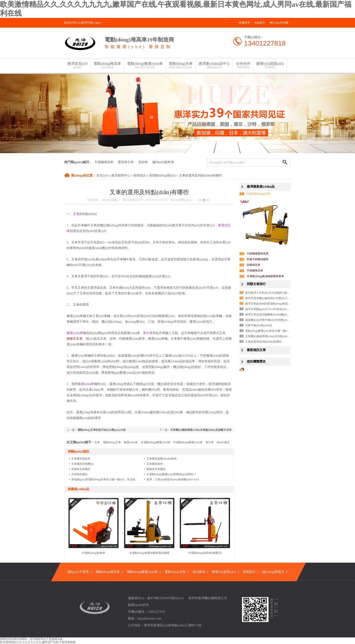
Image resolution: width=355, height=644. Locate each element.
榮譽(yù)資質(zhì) (270, 65)
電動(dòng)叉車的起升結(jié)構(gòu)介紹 (102, 430)
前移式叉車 (74, 339)
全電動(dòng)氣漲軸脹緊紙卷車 (265, 276)
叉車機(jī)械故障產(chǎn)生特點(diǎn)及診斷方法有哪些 (278, 336)
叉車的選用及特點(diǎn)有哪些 (200, 176)
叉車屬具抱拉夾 (81, 459)
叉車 (97, 442)
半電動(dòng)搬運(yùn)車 (188, 442)
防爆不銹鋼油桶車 (258, 259)
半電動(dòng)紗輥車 (94, 553)
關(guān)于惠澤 (78, 572)
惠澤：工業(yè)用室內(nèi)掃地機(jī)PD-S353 (173, 479)
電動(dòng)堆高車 (107, 65)
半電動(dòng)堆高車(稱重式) (205, 553)
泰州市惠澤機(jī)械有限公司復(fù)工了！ (269, 298)
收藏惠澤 (244, 23)
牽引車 (210, 442)
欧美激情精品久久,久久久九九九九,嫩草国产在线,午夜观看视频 (38, 642)
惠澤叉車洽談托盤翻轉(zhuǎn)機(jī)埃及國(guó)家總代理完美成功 (284, 315)
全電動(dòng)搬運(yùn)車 (156, 442)
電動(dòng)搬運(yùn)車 (145, 65)
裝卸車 (143, 162)
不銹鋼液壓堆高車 (258, 254)
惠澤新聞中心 (121, 176)
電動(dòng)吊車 (181, 65)
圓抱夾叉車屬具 (156, 469)
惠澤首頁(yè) (77, 65)
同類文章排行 (256, 284)
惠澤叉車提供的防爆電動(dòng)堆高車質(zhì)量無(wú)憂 (278, 304)
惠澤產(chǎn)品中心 (214, 65)
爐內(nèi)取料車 (163, 162)
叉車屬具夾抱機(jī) (83, 464)
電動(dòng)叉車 (112, 442)
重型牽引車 (126, 162)
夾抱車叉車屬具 (81, 469)
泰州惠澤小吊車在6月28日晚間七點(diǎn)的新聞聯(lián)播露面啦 (283, 293)
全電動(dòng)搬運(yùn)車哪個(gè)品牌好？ (172, 474)
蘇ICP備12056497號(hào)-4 (166, 598)
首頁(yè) (102, 176)
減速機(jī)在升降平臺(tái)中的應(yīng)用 (269, 320)
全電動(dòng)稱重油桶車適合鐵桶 (149, 553)
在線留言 (260, 23)
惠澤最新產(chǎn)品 (261, 187)
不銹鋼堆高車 (104, 162)
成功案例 (199, 572)
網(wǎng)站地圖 (279, 23)
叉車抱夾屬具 (79, 474)
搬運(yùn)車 (131, 442)
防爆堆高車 (254, 265)
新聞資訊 (140, 176)
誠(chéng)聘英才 (273, 572)
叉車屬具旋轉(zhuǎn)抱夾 (162, 459)
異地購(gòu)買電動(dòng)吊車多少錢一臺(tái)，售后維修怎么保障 (110, 479)
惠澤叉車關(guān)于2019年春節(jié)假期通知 (271, 309)
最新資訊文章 (256, 350)
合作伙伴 (243, 65)
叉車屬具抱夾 (155, 464)
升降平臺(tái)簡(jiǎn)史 (259, 325)
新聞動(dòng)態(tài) (162, 176)
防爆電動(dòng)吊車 (259, 194)
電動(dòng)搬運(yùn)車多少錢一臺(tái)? (268, 331)
